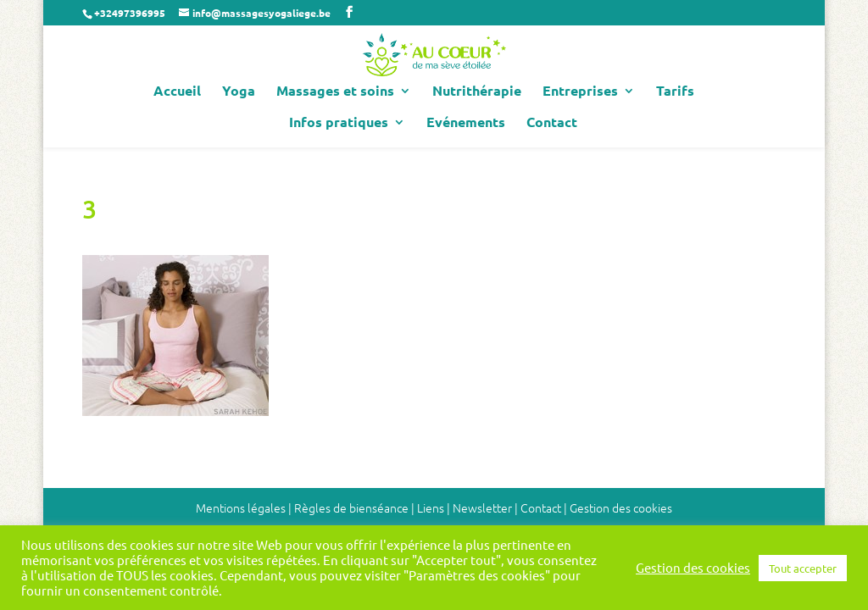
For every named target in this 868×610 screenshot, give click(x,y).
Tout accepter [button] (803, 568)
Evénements (466, 123)
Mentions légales (241, 507)
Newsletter (482, 507)
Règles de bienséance (351, 507)
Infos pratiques (339, 123)
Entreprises (580, 92)
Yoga (239, 92)
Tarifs (675, 92)
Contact (552, 123)
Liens (431, 507)
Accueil (177, 92)
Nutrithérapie (477, 92)
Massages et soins (335, 92)
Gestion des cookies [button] (621, 507)
